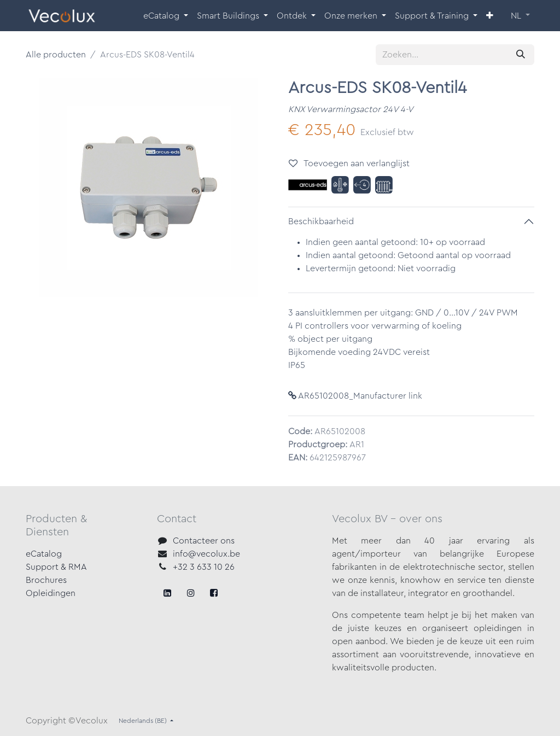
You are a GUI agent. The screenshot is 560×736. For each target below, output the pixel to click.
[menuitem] (166, 16)
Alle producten (56, 55)
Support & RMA (56, 567)
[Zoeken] (521, 55)
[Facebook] (167, 593)
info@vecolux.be (206, 554)
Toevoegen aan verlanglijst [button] (349, 163)
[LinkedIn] (214, 593)
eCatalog (44, 554)
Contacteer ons (204, 541)
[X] (191, 593)
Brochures (46, 580)
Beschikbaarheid (321, 221)
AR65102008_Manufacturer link (355, 396)
